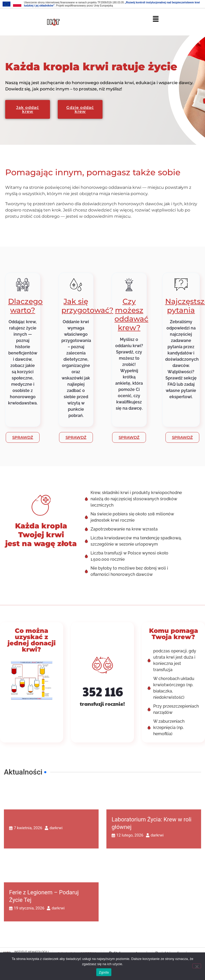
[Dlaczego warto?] (23, 285)
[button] (156, 19)
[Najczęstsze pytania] (181, 285)
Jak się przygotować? (87, 306)
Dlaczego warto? (25, 306)
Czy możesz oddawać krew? (131, 314)
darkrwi (56, 828)
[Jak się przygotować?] (76, 285)
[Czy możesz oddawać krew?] (129, 285)
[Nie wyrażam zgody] (197, 966)
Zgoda (104, 972)
